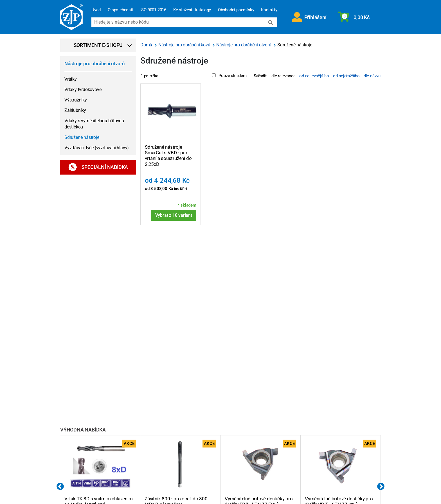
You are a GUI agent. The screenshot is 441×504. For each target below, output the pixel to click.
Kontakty (269, 10)
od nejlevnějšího (314, 76)
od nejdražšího (346, 76)
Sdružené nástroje (82, 137)
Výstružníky (76, 100)
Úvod (96, 10)
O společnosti (120, 10)
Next (381, 487)
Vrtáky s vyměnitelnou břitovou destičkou (94, 124)
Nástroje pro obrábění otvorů (94, 64)
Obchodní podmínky (236, 10)
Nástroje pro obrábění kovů (185, 45)
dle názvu (372, 76)
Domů (147, 45)
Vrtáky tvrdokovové (83, 90)
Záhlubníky (75, 110)
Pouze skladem (229, 76)
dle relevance (283, 76)
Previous (60, 487)
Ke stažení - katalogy (192, 10)
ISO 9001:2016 (153, 10)
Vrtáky (71, 79)
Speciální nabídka (98, 167)
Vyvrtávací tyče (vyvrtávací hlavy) (97, 148)
